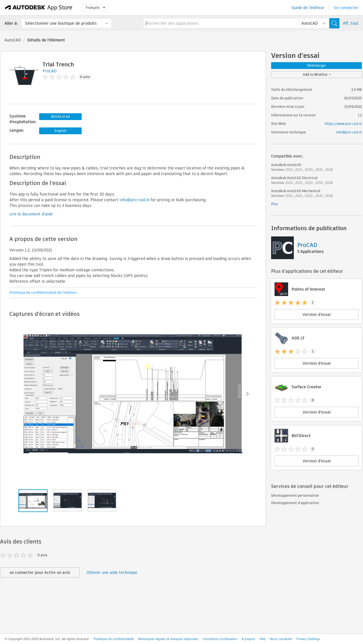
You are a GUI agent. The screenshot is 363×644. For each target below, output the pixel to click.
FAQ (262, 639)
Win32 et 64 (61, 117)
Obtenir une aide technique (112, 572)
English (60, 131)
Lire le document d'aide (31, 214)
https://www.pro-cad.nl (343, 124)
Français (95, 8)
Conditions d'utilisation (220, 639)
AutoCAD (13, 40)
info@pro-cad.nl (134, 200)
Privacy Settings (308, 639)
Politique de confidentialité (114, 639)
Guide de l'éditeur (308, 8)
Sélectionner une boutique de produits (61, 23)
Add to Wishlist (317, 75)
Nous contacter (281, 639)
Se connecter (346, 8)
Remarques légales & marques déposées (168, 639)
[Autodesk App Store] (39, 8)
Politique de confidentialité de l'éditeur (43, 292)
